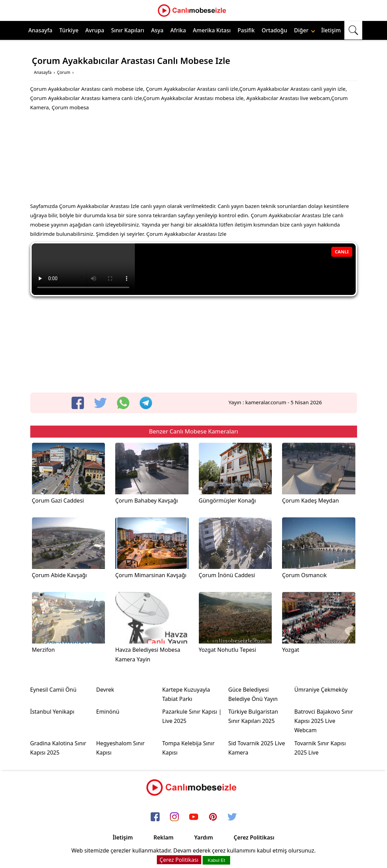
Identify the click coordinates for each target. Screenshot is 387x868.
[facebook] (78, 403)
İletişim (331, 30)
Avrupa (95, 30)
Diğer (305, 30)
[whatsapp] (123, 403)
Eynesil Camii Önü (53, 690)
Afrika (178, 30)
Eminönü (108, 712)
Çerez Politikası (254, 837)
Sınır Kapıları (128, 30)
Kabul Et (216, 860)
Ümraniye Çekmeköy (321, 690)
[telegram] (146, 403)
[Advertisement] (194, 158)
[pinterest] (213, 817)
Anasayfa (40, 30)
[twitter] (100, 403)
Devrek (105, 690)
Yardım (203, 837)
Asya (157, 30)
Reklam (163, 837)
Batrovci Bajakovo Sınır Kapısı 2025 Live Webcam (324, 721)
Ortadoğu (275, 30)
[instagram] (174, 817)
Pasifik (246, 30)
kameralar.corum (266, 402)
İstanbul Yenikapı (52, 712)
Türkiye (69, 30)
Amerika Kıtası (212, 30)
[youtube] (194, 817)
